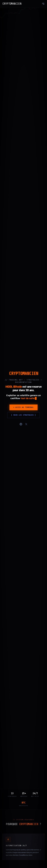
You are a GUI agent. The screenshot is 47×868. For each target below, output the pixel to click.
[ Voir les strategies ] (23, 417)
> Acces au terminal (23, 409)
